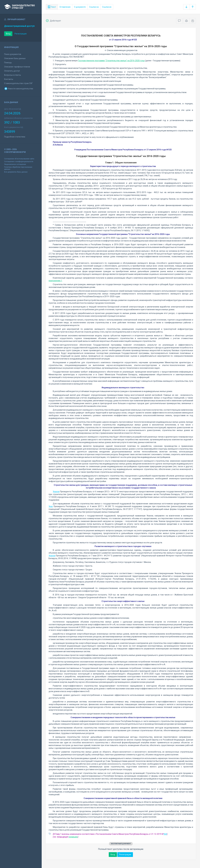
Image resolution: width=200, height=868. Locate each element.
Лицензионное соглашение (15, 164)
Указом (56, 492)
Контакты (9, 79)
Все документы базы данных (16, 172)
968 (165, 834)
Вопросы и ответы (12, 75)
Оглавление (65, 7)
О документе (80, 7)
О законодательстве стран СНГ (18, 83)
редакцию (73, 837)
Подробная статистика (15, 137)
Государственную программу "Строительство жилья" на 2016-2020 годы (111, 61)
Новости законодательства (19, 89)
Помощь (8, 63)
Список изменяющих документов (121, 50)
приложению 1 (55, 281)
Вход (8, 34)
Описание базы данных (15, 58)
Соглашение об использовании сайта (19, 159)
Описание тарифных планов (17, 67)
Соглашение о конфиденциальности (19, 162)
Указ (51, 506)
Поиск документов (13, 54)
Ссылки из (107, 7)
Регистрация (21, 34)
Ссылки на (94, 7)
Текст (52, 7)
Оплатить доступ (12, 71)
